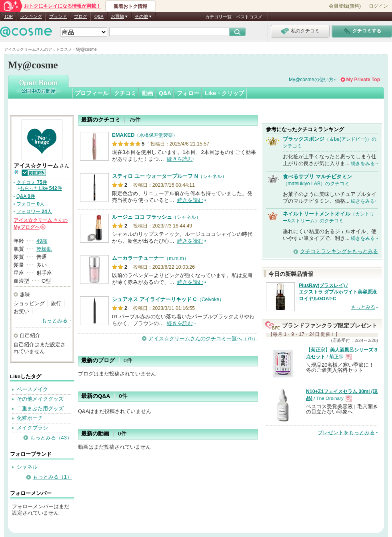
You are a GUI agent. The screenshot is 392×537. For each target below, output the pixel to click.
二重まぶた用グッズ (40, 408)
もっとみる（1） (52, 477)
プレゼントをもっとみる (346, 432)
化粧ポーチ (30, 418)
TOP (8, 16)
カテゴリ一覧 (218, 17)
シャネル (27, 467)
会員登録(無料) (345, 6)
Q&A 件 (26, 196)
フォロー (188, 93)
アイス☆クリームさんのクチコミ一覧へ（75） (203, 338)
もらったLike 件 (41, 188)
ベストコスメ (249, 17)
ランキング (31, 16)
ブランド (58, 16)
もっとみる (55, 320)
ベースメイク (32, 389)
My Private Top (363, 80)
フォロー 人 (30, 204)
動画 (148, 93)
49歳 (42, 241)
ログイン (378, 6)
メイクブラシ (32, 428)
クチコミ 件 (32, 182)
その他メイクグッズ (40, 399)
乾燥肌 (44, 249)
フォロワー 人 (34, 212)
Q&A (99, 16)
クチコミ (125, 93)
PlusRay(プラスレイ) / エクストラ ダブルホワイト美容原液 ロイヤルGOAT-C (338, 292)
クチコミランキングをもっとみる (339, 251)
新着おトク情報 (130, 6)
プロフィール (92, 93)
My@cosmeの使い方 (311, 80)
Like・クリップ (224, 93)
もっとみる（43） (51, 438)
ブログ (81, 16)
